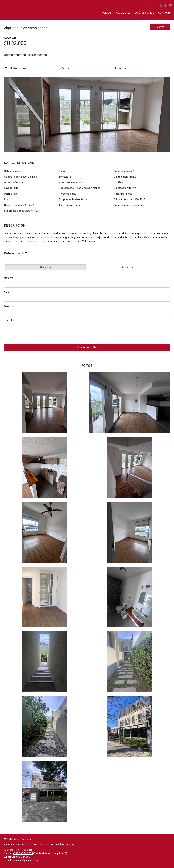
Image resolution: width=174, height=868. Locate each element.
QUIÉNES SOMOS (144, 13)
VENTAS (107, 13)
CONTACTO (165, 13)
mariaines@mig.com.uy (25, 860)
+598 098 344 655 (23, 853)
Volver (160, 27)
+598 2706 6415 (24, 850)
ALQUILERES (123, 13)
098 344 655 (23, 857)
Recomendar (129, 267)
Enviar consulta (87, 347)
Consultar (46, 267)
